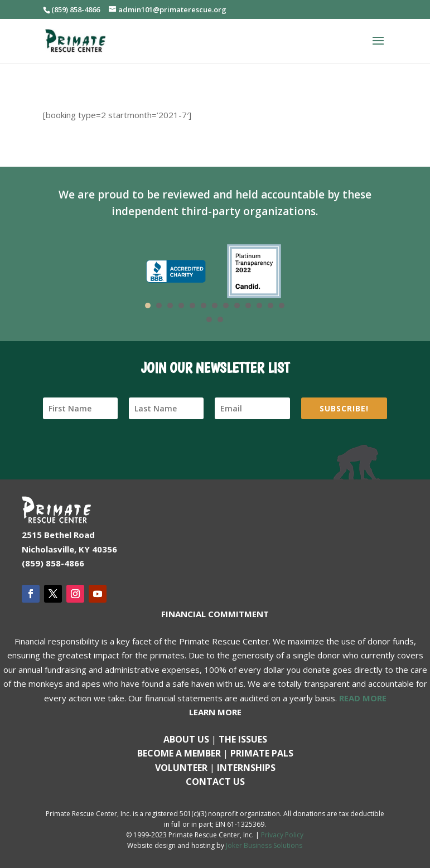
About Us (186, 739)
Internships (246, 768)
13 (282, 306)
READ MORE (363, 698)
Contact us (215, 782)
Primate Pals (262, 753)
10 (248, 306)
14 (209, 319)
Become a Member (179, 753)
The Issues (243, 739)
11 (259, 306)
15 (220, 319)
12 (270, 306)
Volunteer (181, 768)
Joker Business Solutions (264, 845)
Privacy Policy (282, 835)
